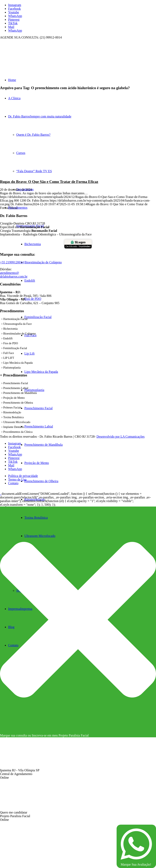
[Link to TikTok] (13, 23)
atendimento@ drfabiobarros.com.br (14, 275)
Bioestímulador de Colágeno (19, 334)
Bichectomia (10, 329)
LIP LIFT (9, 358)
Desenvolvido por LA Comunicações (121, 437)
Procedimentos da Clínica (18, 432)
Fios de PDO (11, 343)
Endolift (8, 338)
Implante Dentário (14, 427)
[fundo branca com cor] (30, 58)
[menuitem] (90, 499)
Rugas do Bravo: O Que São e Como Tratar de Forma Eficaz (49, 182)
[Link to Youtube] (14, 12)
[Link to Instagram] (15, 5)
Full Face (9, 353)
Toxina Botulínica (14, 417)
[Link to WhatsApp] (15, 16)
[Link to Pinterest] (14, 20)
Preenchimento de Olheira (18, 403)
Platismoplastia (12, 368)
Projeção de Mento (14, 398)
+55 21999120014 (12, 262)
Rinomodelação (12, 412)
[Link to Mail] (11, 27)
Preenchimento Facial (16, 383)
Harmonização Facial (15, 319)
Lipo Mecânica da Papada (18, 363)
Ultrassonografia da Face (17, 324)
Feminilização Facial (15, 348)
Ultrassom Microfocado (17, 422)
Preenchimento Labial (16, 388)
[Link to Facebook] (14, 9)
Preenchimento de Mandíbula (20, 393)
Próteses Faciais (12, 408)
